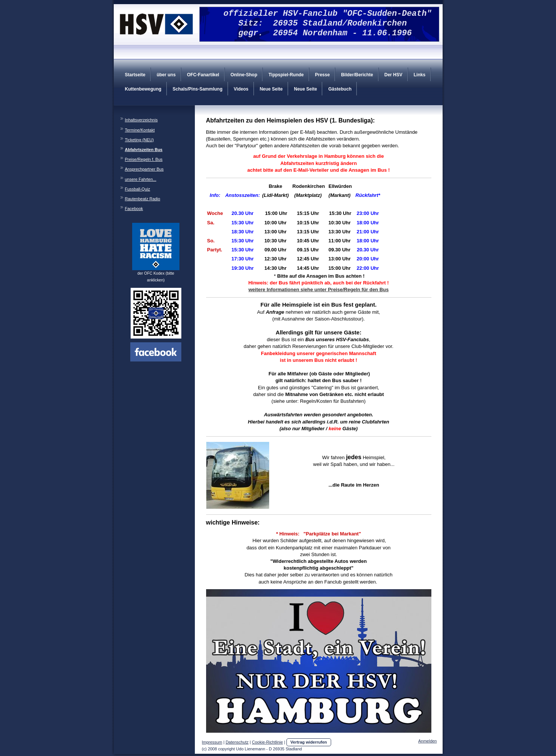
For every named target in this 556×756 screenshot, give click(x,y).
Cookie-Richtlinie (267, 742)
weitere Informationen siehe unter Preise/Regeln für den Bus (319, 290)
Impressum (212, 742)
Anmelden (428, 741)
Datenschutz (237, 742)
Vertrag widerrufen (309, 742)
